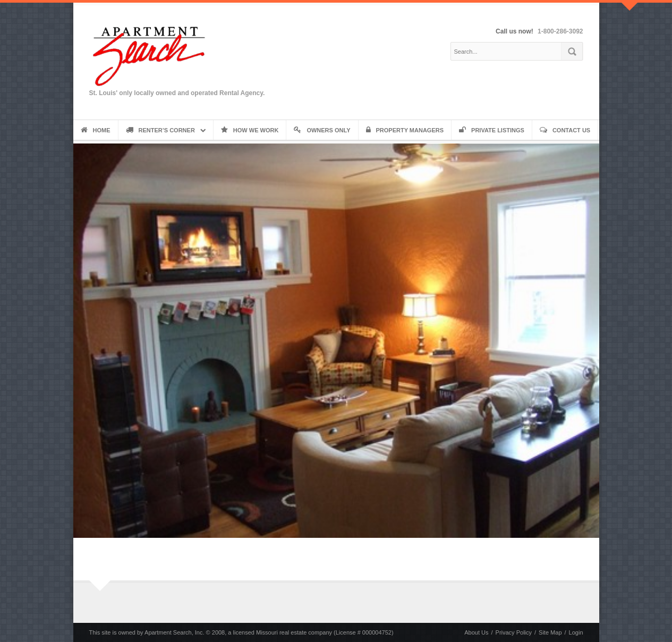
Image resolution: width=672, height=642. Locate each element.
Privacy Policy (514, 632)
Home (96, 130)
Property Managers (405, 130)
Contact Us (565, 130)
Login (576, 632)
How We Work (250, 130)
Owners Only (322, 130)
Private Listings (492, 130)
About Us (476, 632)
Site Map (550, 632)
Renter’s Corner (160, 130)
